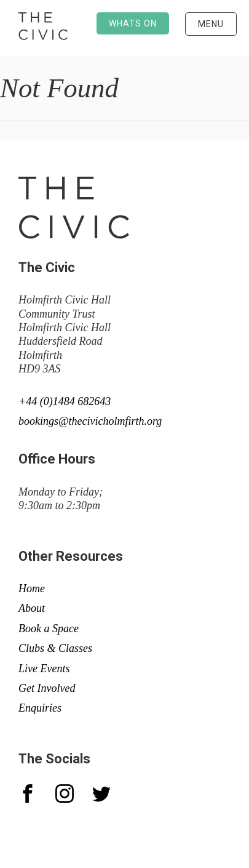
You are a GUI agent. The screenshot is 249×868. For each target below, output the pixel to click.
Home (32, 589)
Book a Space (49, 629)
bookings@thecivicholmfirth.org (90, 421)
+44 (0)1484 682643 (65, 401)
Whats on (133, 23)
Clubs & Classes (55, 648)
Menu (211, 24)
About (32, 608)
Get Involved (47, 688)
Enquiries (40, 708)
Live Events (44, 669)
